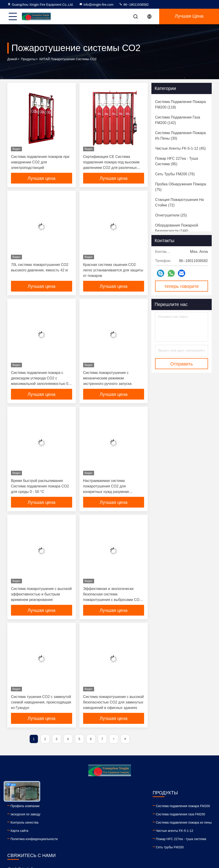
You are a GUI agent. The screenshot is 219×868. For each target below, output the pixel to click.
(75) (181, 187)
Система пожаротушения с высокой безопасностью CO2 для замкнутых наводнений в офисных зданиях (113, 703)
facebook (161, 844)
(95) (177, 161)
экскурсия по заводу (25, 815)
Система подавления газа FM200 (94, 815)
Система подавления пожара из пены (98, 824)
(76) (175, 174)
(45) (180, 148)
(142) (178, 120)
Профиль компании (25, 807)
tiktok (191, 844)
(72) (179, 202)
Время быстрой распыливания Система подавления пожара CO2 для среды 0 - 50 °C (40, 487)
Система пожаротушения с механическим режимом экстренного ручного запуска (107, 379)
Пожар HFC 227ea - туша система (95, 840)
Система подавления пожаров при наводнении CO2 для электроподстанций (40, 162)
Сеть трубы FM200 (84, 848)
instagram (181, 844)
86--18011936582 (134, 5)
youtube (151, 844)
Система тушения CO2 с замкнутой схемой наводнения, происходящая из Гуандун (41, 703)
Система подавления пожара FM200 (97, 807)
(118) (180, 104)
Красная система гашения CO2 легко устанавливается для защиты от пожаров (113, 270)
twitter (171, 844)
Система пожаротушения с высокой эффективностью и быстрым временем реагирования (41, 595)
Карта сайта (19, 832)
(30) (180, 136)
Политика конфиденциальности (34, 840)
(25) (171, 215)
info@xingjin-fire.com (96, 5)
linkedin (141, 844)
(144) (177, 228)
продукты (28, 59)
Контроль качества (24, 824)
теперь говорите (182, 286)
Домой (12, 59)
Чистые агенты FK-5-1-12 (89, 832)
